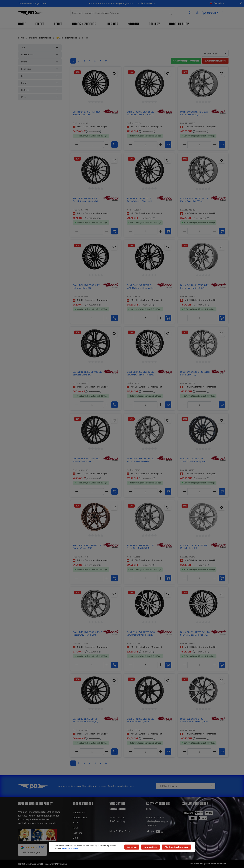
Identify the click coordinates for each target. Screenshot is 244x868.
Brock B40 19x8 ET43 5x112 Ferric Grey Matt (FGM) (140, 460)
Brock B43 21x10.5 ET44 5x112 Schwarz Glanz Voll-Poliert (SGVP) (86, 200)
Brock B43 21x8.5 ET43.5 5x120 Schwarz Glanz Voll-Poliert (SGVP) (140, 200)
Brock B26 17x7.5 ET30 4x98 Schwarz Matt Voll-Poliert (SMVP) (141, 633)
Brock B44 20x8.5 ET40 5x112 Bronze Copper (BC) (88, 547)
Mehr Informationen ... (71, 848)
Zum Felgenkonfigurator (215, 61)
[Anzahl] (92, 145)
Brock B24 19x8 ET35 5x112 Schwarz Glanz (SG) (87, 286)
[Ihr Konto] (197, 13)
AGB (76, 822)
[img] (111, 112)
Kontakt (77, 833)
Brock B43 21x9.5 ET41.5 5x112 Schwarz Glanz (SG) (85, 720)
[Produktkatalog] (190, 13)
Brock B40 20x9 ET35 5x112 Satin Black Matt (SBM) (140, 720)
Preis (40, 97)
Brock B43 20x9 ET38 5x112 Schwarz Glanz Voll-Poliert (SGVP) (140, 113)
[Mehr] (223, 13)
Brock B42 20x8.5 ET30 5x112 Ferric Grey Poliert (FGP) (195, 286)
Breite (40, 62)
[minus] (77, 145)
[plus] (107, 145)
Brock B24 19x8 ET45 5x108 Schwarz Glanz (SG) (87, 113)
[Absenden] (212, 786)
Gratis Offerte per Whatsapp (184, 61)
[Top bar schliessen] (241, 3)
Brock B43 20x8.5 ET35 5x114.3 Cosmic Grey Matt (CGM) (193, 460)
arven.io (64, 864)
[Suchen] (170, 13)
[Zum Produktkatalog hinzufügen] (114, 74)
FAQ (75, 828)
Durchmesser (40, 55)
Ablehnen (133, 847)
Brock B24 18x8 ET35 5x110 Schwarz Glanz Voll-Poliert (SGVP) (140, 373)
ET (40, 76)
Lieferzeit (40, 90)
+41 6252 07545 (155, 817)
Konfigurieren (151, 847)
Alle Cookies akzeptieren (177, 847)
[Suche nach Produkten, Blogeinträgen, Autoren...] (118, 13)
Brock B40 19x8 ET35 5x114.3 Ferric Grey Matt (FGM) (88, 633)
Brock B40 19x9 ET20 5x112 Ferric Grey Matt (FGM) (194, 200)
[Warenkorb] (210, 13)
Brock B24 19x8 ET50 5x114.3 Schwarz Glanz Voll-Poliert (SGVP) (195, 633)
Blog (75, 838)
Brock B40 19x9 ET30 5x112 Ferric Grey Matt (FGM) (140, 547)
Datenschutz (80, 817)
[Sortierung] (215, 53)
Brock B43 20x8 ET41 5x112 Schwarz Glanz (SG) (87, 460)
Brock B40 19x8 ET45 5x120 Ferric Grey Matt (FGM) (194, 113)
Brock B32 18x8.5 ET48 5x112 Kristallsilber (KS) (195, 547)
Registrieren (41, 3)
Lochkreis (40, 69)
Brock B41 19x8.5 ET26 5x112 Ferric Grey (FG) (195, 373)
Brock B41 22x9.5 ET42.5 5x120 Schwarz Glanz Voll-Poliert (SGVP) (140, 286)
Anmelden (24, 3)
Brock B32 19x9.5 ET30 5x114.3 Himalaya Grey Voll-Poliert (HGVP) (194, 720)
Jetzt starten (146, 3)
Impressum (79, 812)
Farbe (40, 83)
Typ (40, 48)
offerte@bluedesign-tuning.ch (157, 823)
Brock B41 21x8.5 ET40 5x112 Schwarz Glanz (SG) (88, 373)
